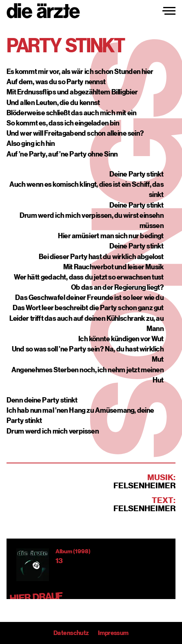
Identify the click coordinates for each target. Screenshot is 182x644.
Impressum (113, 633)
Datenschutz (71, 633)
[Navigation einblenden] (169, 11)
